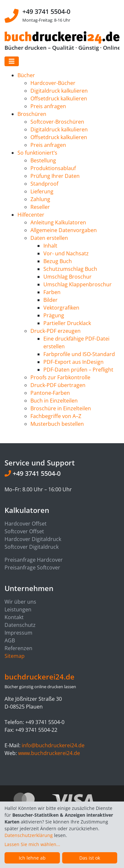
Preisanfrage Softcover (32, 567)
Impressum (18, 633)
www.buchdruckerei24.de (49, 753)
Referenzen (18, 648)
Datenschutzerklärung (29, 835)
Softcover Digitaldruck (32, 547)
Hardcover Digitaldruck (33, 539)
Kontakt (14, 617)
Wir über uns (20, 602)
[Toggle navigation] (12, 61)
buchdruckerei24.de (39, 677)
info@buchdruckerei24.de (53, 745)
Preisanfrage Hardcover (34, 560)
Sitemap (15, 656)
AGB (10, 640)
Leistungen (18, 609)
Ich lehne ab (32, 858)
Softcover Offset (24, 531)
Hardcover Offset (26, 524)
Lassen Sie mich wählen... (32, 844)
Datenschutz (20, 625)
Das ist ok (90, 858)
